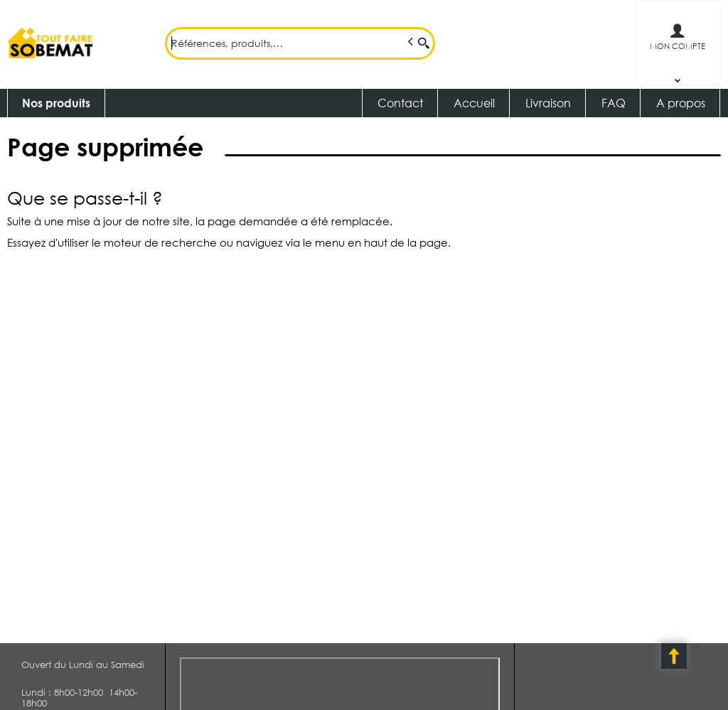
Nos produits (56, 103)
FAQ (614, 103)
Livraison (548, 103)
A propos (681, 103)
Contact (400, 103)
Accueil (474, 103)
